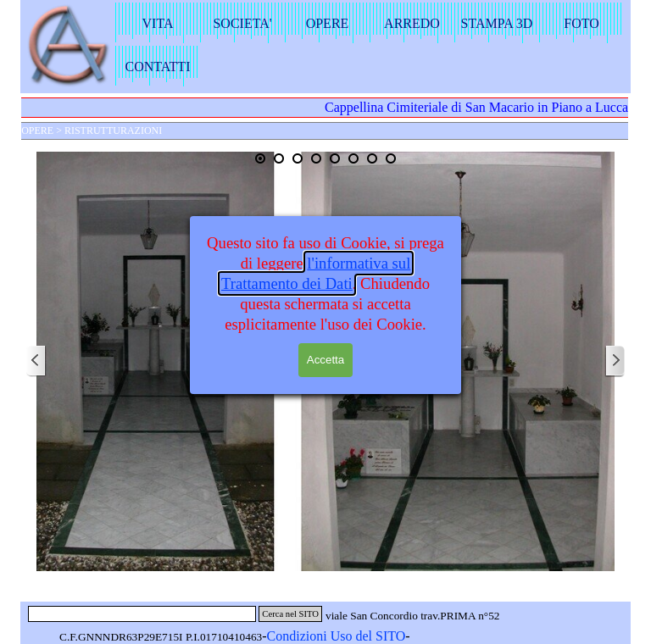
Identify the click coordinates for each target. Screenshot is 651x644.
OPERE (328, 23)
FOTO (581, 23)
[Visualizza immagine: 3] (298, 158)
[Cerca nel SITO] (142, 614)
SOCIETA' (242, 23)
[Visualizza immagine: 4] (316, 158)
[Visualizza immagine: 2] (279, 158)
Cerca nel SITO (290, 614)
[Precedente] (36, 361)
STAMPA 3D (497, 23)
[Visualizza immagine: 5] (335, 158)
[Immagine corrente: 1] (260, 158)
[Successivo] (615, 361)
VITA (158, 23)
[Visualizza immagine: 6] (353, 158)
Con (278, 636)
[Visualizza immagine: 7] (372, 158)
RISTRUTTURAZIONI (113, 130)
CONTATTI (158, 67)
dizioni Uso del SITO (347, 636)
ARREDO (412, 23)
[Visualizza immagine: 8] (391, 158)
